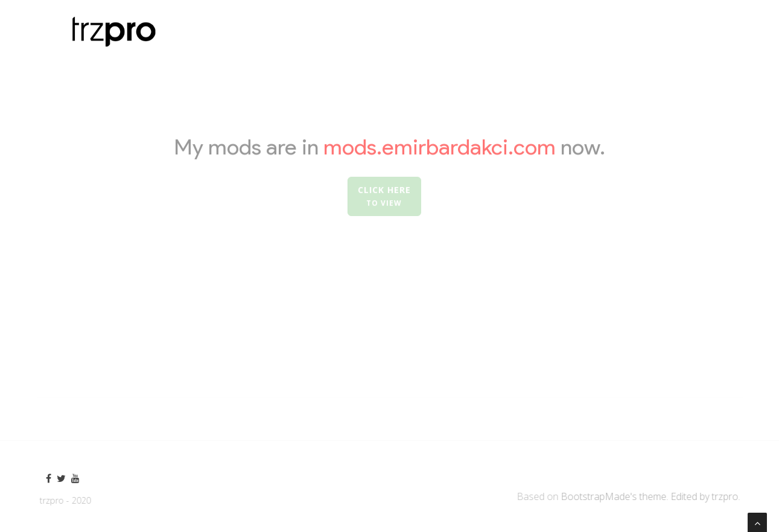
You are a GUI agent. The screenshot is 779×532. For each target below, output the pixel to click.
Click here (383, 197)
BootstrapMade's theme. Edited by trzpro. (653, 496)
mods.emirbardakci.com (442, 147)
